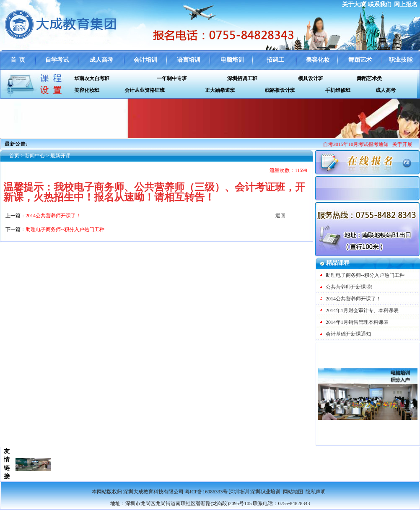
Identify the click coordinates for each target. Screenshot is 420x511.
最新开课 (60, 156)
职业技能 (401, 60)
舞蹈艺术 (360, 60)
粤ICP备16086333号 (206, 492)
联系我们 (380, 4)
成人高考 (101, 60)
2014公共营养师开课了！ (353, 299)
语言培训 (189, 60)
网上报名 (406, 4)
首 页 (18, 60)
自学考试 (57, 60)
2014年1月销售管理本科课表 (357, 322)
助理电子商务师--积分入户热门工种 (365, 275)
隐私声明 (316, 492)
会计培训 (145, 60)
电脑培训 (232, 60)
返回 (280, 216)
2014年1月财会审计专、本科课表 (362, 310)
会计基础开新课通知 (348, 334)
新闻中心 (35, 156)
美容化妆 (318, 60)
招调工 (275, 60)
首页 (14, 156)
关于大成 (354, 4)
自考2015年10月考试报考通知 (359, 144)
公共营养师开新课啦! (349, 287)
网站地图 (293, 492)
